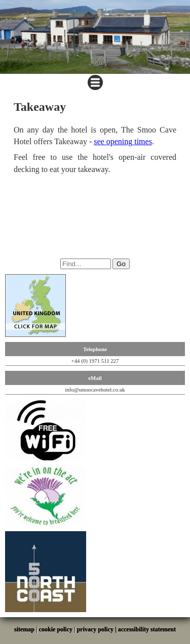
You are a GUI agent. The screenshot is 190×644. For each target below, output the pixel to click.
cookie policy (56, 629)
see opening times (123, 141)
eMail (95, 378)
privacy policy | (98, 629)
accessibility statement (147, 629)
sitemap (24, 629)
